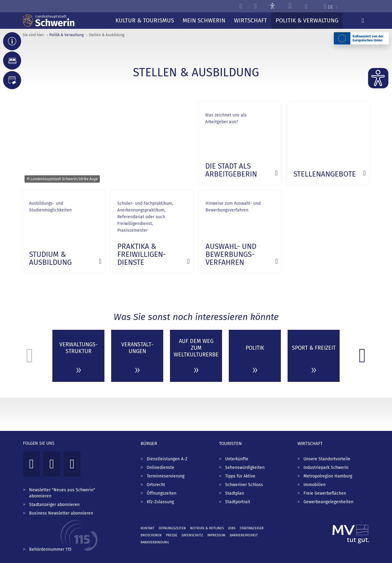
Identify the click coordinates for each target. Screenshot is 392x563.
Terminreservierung (166, 476)
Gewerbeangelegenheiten (328, 502)
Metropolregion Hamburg (328, 476)
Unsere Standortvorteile (327, 459)
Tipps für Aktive (240, 476)
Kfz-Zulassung (160, 502)
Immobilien (315, 485)
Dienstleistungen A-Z (167, 459)
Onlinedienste (160, 468)
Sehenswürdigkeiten (245, 468)
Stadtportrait (238, 502)
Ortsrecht (156, 485)
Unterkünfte (237, 459)
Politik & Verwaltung (66, 35)
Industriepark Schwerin (326, 468)
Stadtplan (235, 493)
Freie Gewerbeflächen (325, 493)
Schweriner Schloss (244, 485)
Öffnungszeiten (162, 493)
